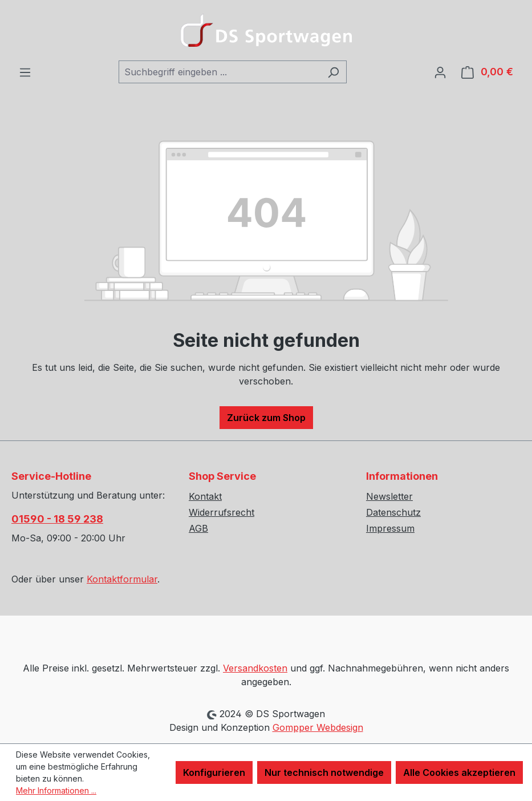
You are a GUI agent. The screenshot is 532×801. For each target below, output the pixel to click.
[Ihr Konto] (440, 72)
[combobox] (220, 72)
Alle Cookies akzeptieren (459, 772)
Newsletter (389, 496)
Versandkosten (255, 668)
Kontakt (205, 496)
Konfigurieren (214, 772)
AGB (198, 528)
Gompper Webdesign (318, 727)
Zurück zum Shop (266, 418)
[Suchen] (333, 72)
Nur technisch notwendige (324, 772)
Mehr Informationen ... (56, 790)
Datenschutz (393, 512)
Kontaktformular (122, 579)
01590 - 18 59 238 (57, 519)
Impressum (390, 528)
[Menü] (25, 72)
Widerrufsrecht (222, 512)
